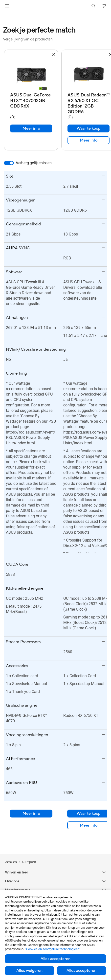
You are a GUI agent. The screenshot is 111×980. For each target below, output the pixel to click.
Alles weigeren (29, 971)
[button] (7, 6)
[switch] (9, 158)
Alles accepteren (55, 959)
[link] (55, 6)
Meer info (31, 124)
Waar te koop (89, 124)
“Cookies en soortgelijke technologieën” (53, 949)
